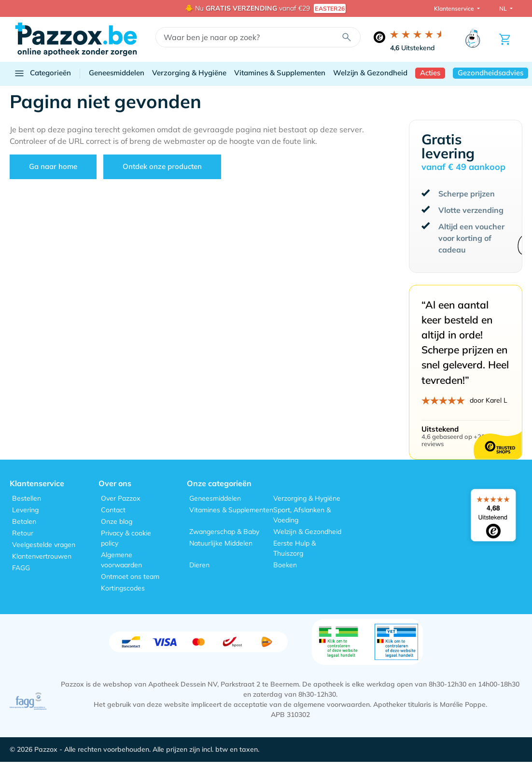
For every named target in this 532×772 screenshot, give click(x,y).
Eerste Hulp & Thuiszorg (294, 548)
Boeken (285, 565)
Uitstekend (413, 48)
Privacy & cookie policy (126, 538)
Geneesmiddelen (117, 73)
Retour (23, 533)
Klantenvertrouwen (42, 556)
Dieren (199, 565)
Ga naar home (53, 166)
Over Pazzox (120, 498)
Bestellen (27, 498)
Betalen (24, 521)
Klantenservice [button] (455, 8)
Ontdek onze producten (162, 166)
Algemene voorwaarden (121, 560)
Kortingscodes (123, 588)
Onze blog (117, 521)
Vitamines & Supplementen (280, 73)
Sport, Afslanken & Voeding (302, 515)
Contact (113, 510)
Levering (25, 510)
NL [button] (504, 8)
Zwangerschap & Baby (224, 532)
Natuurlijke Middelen (221, 543)
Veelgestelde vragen (44, 545)
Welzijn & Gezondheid (370, 73)
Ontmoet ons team (130, 576)
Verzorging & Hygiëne (189, 73)
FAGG (21, 568)
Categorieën (42, 73)
